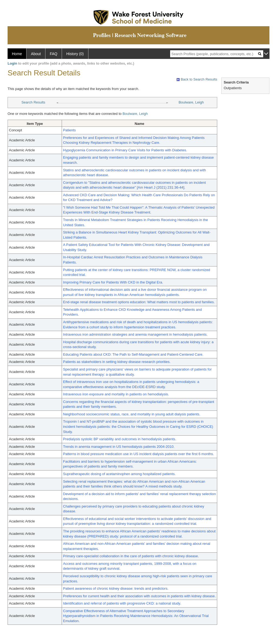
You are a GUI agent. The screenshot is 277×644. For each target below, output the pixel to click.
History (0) (75, 54)
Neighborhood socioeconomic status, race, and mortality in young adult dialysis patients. (132, 414)
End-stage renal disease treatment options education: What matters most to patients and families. (139, 302)
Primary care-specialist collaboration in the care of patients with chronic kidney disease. (131, 556)
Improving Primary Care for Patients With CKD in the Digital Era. (113, 282)
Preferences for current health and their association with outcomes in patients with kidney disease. (139, 596)
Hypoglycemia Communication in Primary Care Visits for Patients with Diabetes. (125, 150)
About (36, 54)
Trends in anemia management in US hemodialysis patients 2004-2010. (119, 447)
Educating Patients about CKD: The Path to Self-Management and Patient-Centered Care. (133, 354)
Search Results (33, 102)
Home (17, 54)
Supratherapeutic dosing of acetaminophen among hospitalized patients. (119, 474)
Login (12, 63)
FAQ (54, 54)
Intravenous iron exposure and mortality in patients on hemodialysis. (116, 394)
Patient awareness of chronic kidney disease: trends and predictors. (116, 588)
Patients (69, 130)
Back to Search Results (197, 79)
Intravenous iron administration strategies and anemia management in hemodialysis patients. (135, 334)
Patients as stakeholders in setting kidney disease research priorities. (117, 362)
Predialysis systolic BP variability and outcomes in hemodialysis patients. (120, 439)
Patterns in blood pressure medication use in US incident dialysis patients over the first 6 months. (138, 454)
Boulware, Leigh (191, 102)
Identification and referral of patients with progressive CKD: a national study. (122, 603)
